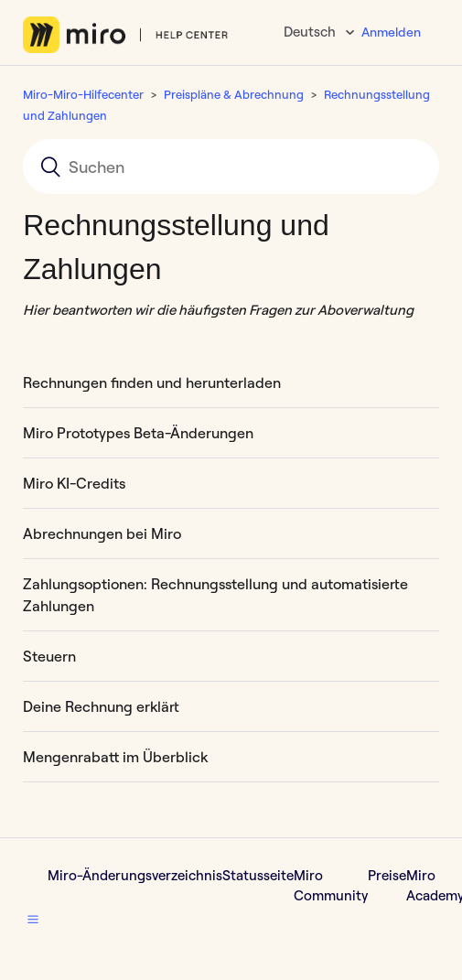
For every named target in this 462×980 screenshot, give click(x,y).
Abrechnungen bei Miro (102, 533)
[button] (33, 920)
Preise (387, 875)
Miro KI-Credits (74, 483)
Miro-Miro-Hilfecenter (83, 94)
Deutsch (311, 32)
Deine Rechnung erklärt (101, 706)
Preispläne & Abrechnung (234, 94)
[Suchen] (231, 167)
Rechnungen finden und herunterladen (152, 382)
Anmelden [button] (391, 32)
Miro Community (331, 886)
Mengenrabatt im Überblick (115, 757)
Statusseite (258, 875)
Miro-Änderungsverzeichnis (135, 875)
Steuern (49, 656)
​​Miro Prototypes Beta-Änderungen (138, 433)
